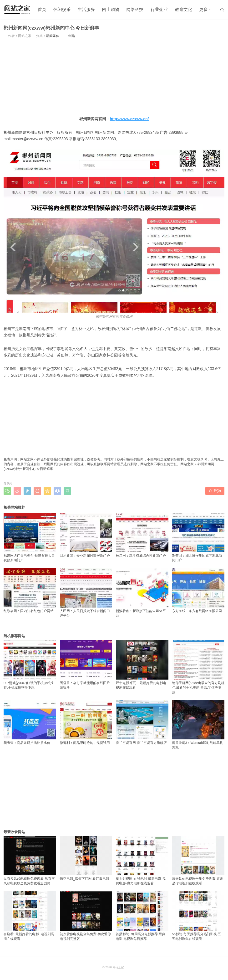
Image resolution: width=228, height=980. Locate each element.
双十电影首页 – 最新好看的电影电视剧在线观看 (142, 665)
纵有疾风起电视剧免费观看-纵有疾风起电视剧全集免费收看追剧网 (30, 861)
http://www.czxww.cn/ (129, 119)
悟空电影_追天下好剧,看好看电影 (86, 858)
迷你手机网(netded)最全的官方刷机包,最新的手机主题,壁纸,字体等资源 (198, 667)
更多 (203, 10)
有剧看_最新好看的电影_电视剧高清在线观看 (30, 916)
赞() (215, 491)
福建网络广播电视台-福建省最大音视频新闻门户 (30, 537)
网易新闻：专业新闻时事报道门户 (86, 535)
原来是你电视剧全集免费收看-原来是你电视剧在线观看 (198, 861)
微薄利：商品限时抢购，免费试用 (86, 722)
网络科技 (135, 10)
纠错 (72, 36)
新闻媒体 (53, 36)
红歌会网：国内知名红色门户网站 (30, 590)
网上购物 (111, 10)
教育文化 (183, 10)
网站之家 (187, 464)
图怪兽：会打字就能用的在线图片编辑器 (86, 665)
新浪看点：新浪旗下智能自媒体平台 (142, 593)
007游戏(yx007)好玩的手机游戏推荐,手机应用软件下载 (30, 665)
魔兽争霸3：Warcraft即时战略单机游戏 (198, 725)
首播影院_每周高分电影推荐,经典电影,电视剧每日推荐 (142, 916)
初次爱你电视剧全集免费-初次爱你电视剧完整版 (86, 916)
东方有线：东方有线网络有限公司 (198, 590)
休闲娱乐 (62, 10)
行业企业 (159, 10)
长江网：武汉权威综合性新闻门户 (142, 535)
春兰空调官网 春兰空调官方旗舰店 (142, 722)
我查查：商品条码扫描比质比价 (30, 722)
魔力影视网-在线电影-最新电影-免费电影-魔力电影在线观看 (142, 861)
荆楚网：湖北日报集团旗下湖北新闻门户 (198, 537)
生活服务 (86, 10)
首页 (42, 10)
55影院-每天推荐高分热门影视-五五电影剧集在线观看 (198, 916)
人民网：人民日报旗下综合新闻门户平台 (86, 593)
